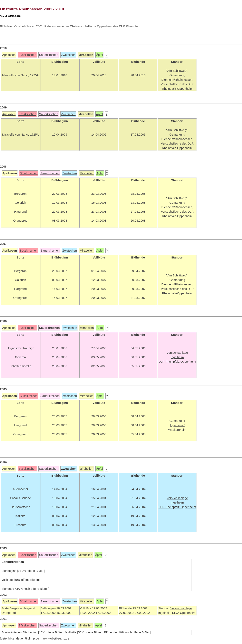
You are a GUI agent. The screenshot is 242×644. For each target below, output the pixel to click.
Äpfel (99, 55)
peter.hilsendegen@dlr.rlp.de (20, 638)
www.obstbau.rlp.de (56, 638)
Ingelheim (165, 613)
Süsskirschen (27, 55)
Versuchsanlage (181, 608)
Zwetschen (68, 55)
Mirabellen (87, 173)
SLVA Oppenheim (184, 613)
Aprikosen (9, 55)
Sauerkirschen (49, 55)
